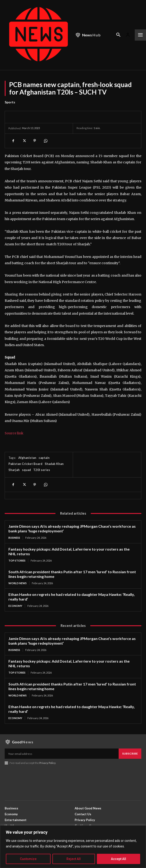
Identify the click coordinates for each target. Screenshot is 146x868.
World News (18, 583)
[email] (62, 754)
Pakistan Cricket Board (25, 464)
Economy (15, 606)
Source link (14, 433)
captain (44, 458)
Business (14, 538)
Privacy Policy (47, 763)
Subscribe (130, 754)
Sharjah (14, 470)
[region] (73, 847)
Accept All (119, 859)
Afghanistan (27, 458)
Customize (28, 859)
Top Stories (17, 561)
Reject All (74, 859)
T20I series (42, 470)
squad (26, 470)
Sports (10, 102)
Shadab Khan (54, 464)
